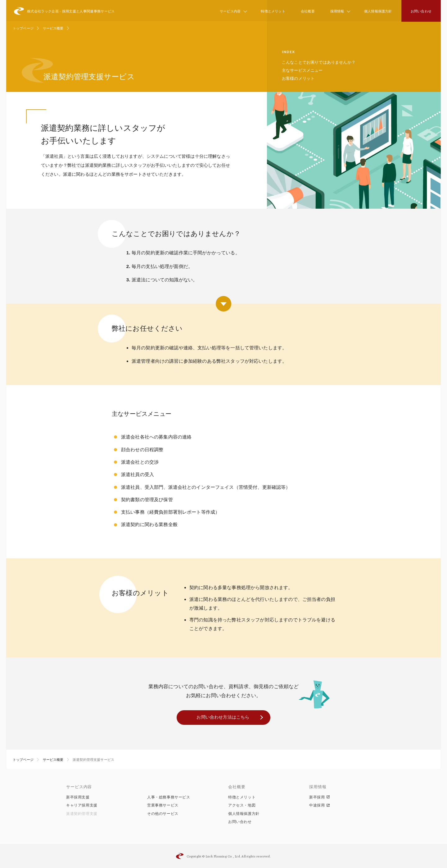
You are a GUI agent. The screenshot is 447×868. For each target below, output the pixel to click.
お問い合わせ (421, 11)
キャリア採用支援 (82, 805)
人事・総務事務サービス (169, 797)
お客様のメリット (298, 78)
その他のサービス (163, 814)
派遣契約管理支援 (82, 814)
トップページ (23, 28)
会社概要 (308, 11)
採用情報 (337, 11)
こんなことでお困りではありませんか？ (319, 62)
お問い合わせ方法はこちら (223, 717)
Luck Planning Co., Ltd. (223, 856)
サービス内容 (230, 11)
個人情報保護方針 (378, 11)
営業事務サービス (163, 805)
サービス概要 (53, 28)
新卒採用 (320, 797)
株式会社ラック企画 (64, 11)
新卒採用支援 (78, 797)
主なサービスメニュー (302, 70)
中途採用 (320, 805)
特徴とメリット (273, 11)
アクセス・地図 (242, 805)
